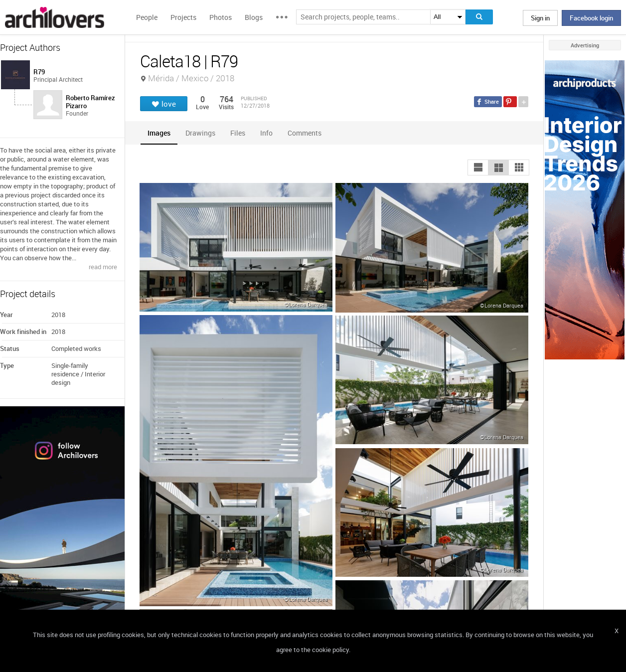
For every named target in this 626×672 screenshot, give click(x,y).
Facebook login (591, 18)
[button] (478, 168)
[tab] (159, 133)
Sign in (540, 18)
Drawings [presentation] (200, 133)
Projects (183, 17)
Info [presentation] (266, 133)
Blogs (254, 17)
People (147, 17)
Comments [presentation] (307, 133)
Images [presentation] (159, 133)
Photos (221, 17)
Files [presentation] (238, 133)
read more (103, 267)
